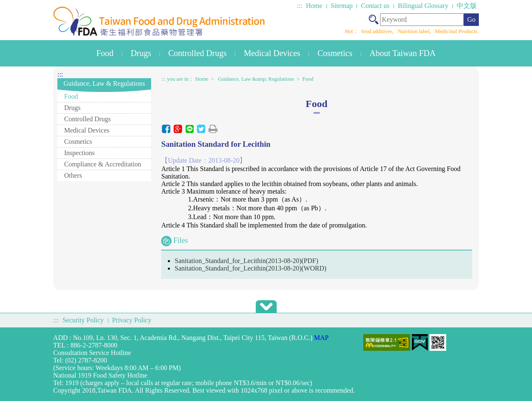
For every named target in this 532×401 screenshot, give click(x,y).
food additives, (378, 31)
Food (105, 53)
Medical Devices (272, 53)
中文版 (467, 6)
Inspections (79, 153)
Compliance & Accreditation (103, 164)
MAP (321, 338)
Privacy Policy (132, 320)
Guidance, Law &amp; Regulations (256, 79)
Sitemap (342, 6)
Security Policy (83, 320)
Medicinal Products (456, 31)
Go (471, 19)
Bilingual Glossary (423, 6)
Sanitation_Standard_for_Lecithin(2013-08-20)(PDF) (246, 261)
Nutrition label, (415, 31)
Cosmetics (335, 53)
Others (73, 175)
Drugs (141, 53)
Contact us (375, 6)
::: (299, 6)
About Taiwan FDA (403, 53)
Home (314, 6)
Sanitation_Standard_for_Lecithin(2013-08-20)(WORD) (251, 268)
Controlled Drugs (197, 53)
